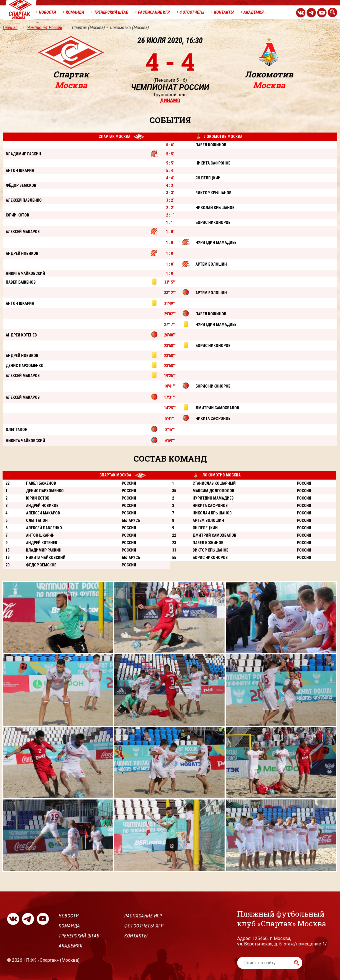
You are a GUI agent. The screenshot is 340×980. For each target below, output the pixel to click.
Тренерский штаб (79, 936)
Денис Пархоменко (45, 491)
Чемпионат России (45, 28)
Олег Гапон (37, 520)
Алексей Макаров (43, 513)
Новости (69, 916)
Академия (70, 946)
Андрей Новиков (42, 506)
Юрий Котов (38, 498)
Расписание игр (143, 916)
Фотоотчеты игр (144, 926)
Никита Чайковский (46, 558)
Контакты (136, 936)
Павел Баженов (41, 483)
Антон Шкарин (40, 535)
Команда (69, 926)
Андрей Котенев (42, 543)
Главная (10, 28)
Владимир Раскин (44, 550)
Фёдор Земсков (41, 565)
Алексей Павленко (44, 528)
